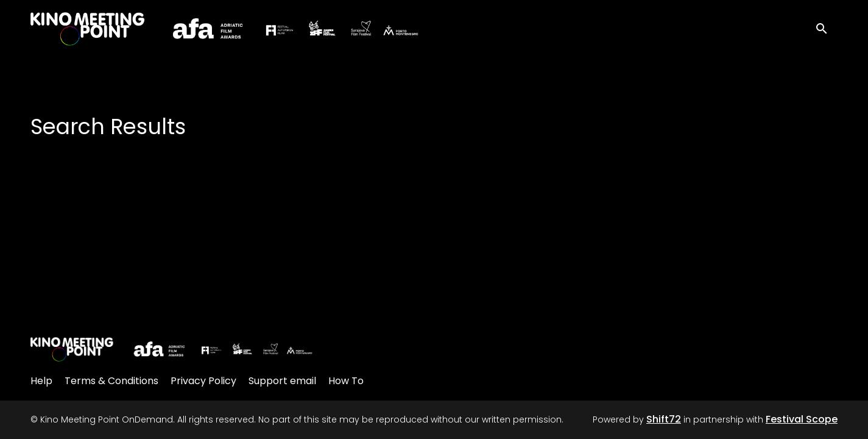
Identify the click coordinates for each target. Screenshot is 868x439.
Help (41, 381)
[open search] (827, 27)
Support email (282, 381)
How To (346, 381)
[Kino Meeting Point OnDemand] (172, 349)
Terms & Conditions (111, 381)
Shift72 (664, 419)
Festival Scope (802, 419)
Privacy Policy (203, 381)
